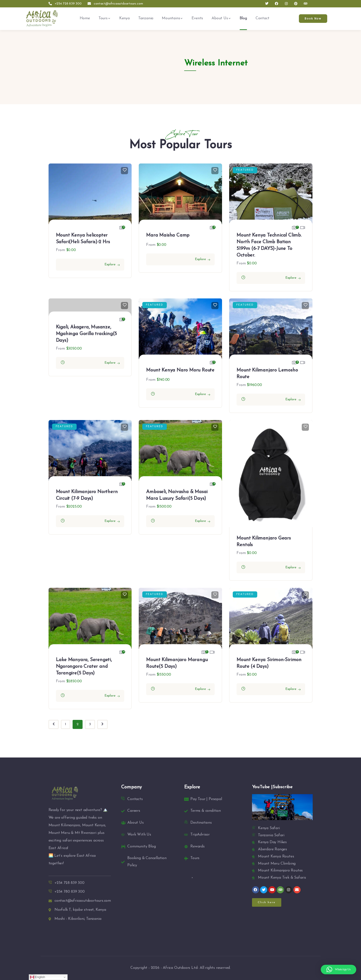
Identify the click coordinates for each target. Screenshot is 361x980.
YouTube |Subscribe (272, 787)
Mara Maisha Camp (168, 235)
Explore (110, 265)
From (60, 250)
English (38, 977)
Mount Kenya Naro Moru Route (180, 370)
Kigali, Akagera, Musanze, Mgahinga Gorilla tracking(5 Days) (87, 334)
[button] (282, 807)
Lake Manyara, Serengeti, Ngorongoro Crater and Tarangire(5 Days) (84, 667)
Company (132, 787)
